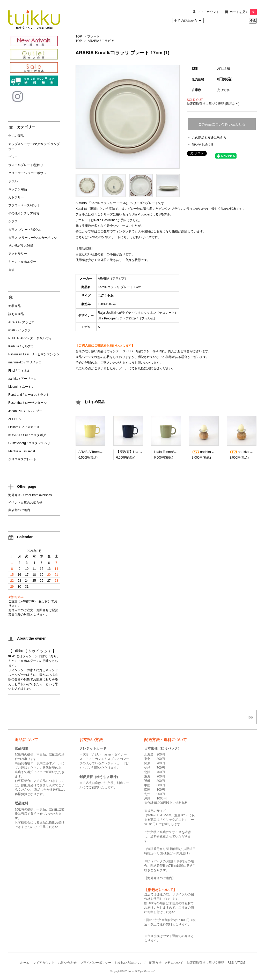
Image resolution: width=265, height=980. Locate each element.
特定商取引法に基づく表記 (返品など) (213, 104)
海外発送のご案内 (160, 878)
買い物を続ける (203, 145)
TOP (79, 36)
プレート (93, 36)
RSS (231, 963)
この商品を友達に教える (209, 138)
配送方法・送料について (166, 963)
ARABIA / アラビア (101, 41)
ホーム (25, 963)
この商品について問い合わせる (222, 124)
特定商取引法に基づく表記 (205, 963)
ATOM (241, 963)
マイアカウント (208, 12)
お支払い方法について (130, 963)
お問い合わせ (67, 963)
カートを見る (243, 12)
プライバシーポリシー (96, 963)
